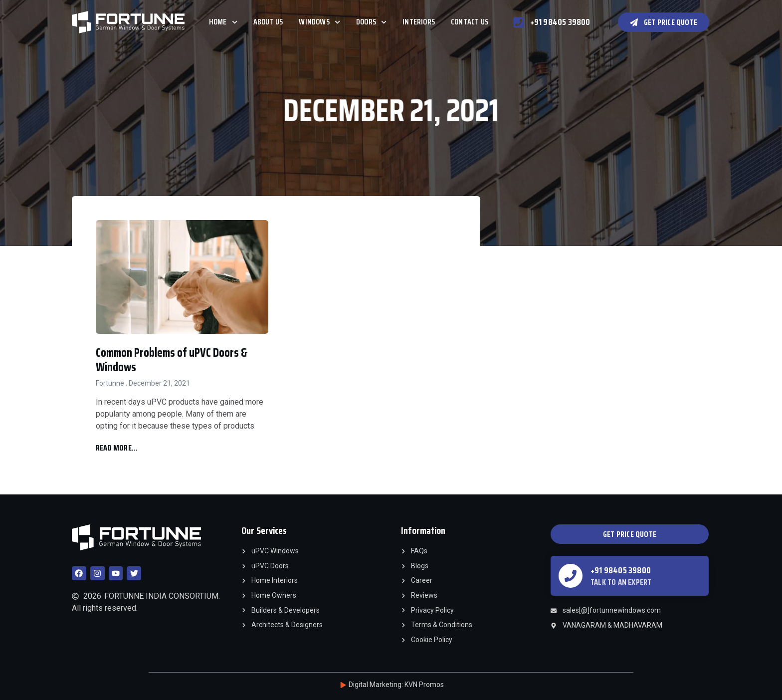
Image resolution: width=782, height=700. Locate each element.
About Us (268, 22)
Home (223, 22)
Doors (371, 22)
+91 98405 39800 (621, 570)
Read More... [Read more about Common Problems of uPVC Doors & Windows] (117, 448)
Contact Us (470, 22)
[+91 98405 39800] (571, 576)
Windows (319, 22)
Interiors (419, 22)
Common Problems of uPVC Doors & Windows (172, 360)
